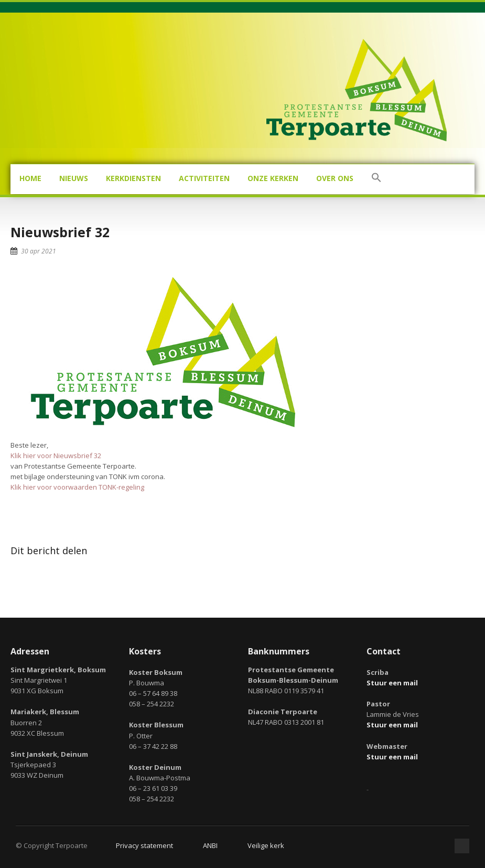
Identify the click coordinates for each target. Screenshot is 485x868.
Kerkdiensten (133, 178)
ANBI (210, 845)
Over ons (335, 178)
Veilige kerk (266, 845)
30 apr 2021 (39, 251)
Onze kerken (273, 178)
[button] (376, 179)
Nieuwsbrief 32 (60, 232)
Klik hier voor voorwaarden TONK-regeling (77, 487)
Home (30, 178)
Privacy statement (144, 845)
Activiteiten (204, 178)
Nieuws (74, 178)
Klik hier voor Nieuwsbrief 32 (56, 456)
